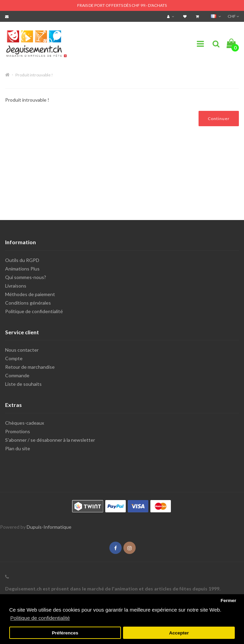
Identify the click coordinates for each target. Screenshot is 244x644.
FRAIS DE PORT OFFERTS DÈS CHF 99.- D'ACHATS (122, 5)
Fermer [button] (228, 601)
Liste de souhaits (23, 384)
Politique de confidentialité (34, 311)
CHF (233, 16)
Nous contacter (22, 350)
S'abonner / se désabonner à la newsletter (50, 440)
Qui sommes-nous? (26, 277)
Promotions (18, 431)
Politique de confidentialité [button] (40, 618)
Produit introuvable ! (34, 75)
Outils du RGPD (22, 260)
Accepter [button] (179, 633)
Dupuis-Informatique (49, 527)
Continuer (219, 119)
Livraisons (16, 286)
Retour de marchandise (30, 367)
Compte (14, 358)
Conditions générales (28, 303)
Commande (17, 375)
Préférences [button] (65, 633)
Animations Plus (22, 269)
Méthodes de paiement (30, 294)
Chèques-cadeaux (25, 423)
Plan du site (18, 448)
